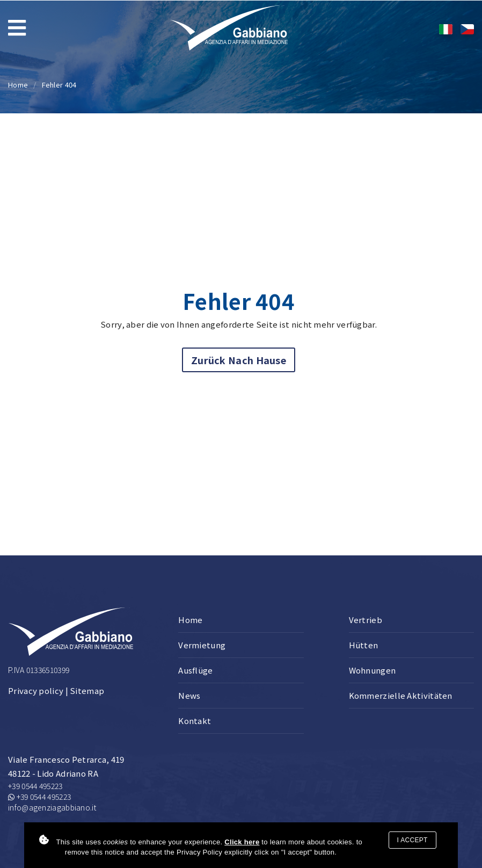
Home (18, 85)
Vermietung (202, 645)
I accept (412, 840)
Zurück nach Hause (239, 360)
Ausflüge (195, 670)
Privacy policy (36, 690)
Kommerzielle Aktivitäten (401, 695)
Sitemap (87, 690)
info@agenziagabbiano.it (52, 807)
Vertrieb (366, 620)
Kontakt (195, 721)
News (189, 695)
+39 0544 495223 (35, 786)
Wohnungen (373, 670)
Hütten (364, 645)
